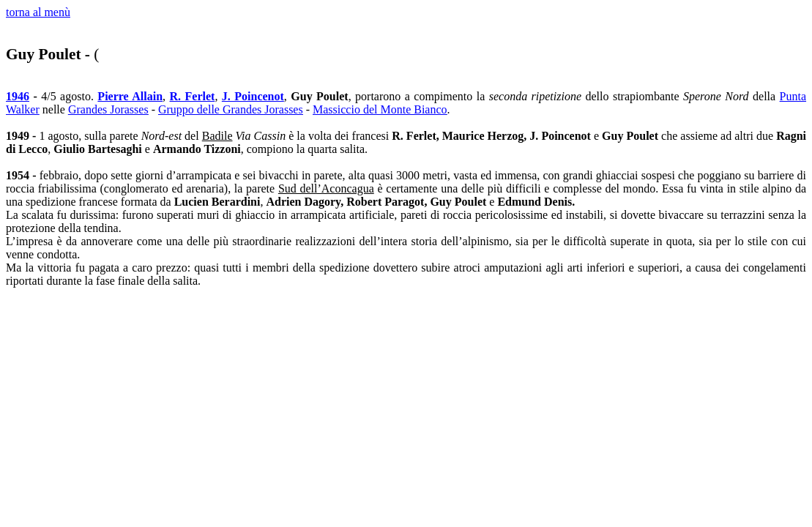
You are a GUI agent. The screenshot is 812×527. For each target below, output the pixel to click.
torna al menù (38, 12)
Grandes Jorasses (108, 109)
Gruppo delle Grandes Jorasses (231, 109)
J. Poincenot (253, 96)
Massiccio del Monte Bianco (380, 109)
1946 (18, 96)
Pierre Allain (130, 96)
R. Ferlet (193, 96)
